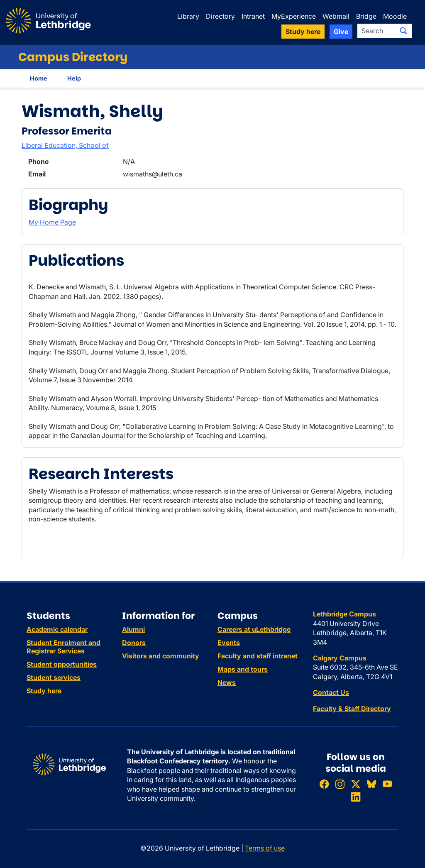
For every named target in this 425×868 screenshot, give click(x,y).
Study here (44, 691)
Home (39, 78)
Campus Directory (73, 57)
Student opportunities (62, 664)
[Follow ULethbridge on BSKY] (371, 784)
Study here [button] (303, 32)
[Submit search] (403, 31)
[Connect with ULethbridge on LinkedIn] (356, 797)
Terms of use (265, 848)
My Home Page (52, 222)
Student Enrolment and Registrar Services (64, 647)
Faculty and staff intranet (258, 656)
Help (74, 78)
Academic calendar (57, 629)
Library (188, 16)
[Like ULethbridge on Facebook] (324, 784)
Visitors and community (161, 656)
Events (229, 643)
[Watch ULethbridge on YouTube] (387, 784)
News (227, 682)
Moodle (395, 16)
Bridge (366, 16)
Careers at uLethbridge (254, 629)
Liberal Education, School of (65, 145)
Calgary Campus (340, 658)
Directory (220, 16)
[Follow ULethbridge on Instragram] (340, 784)
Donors (134, 643)
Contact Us (331, 692)
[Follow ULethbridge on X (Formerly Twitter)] (356, 784)
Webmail (336, 16)
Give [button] (341, 32)
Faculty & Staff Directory (352, 709)
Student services (54, 677)
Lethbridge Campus (344, 614)
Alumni (133, 629)
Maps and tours (243, 669)
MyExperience (294, 16)
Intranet (253, 16)
